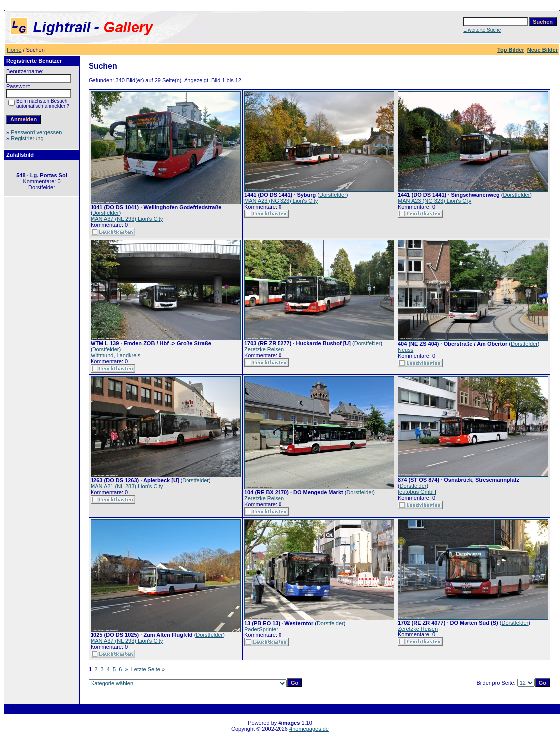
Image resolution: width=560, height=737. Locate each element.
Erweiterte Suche (482, 30)
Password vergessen (36, 132)
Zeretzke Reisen (264, 349)
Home (14, 50)
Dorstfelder (106, 213)
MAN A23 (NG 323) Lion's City (281, 201)
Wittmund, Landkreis (115, 355)
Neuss (406, 350)
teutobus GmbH (417, 492)
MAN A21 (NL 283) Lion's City (127, 486)
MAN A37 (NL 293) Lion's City (127, 219)
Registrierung (27, 138)
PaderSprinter (261, 629)
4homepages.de (309, 729)
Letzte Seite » (148, 669)
